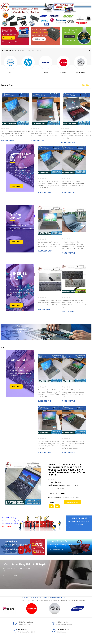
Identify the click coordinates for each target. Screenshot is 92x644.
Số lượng (51, 504)
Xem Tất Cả (16, 186)
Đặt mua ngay (9, 38)
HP (28, 72)
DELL (11, 72)
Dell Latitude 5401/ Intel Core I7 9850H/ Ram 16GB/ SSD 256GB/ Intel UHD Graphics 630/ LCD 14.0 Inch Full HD (45, 134)
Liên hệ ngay (69, 36)
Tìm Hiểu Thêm (11, 554)
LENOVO (63, 72)
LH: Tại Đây (79, 526)
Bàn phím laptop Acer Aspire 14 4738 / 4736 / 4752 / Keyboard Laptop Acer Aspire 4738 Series (49, 303)
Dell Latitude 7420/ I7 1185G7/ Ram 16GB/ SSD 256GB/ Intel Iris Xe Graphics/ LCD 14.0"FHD (50, 244)
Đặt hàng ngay (39, 39)
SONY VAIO (81, 72)
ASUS (46, 72)
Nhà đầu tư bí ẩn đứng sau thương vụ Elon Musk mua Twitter (44, 599)
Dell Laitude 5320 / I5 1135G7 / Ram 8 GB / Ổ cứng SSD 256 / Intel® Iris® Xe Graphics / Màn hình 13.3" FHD (15, 134)
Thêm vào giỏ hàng (73, 504)
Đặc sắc (85, 85)
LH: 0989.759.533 (10, 577)
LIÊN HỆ (19, 331)
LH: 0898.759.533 (57, 552)
